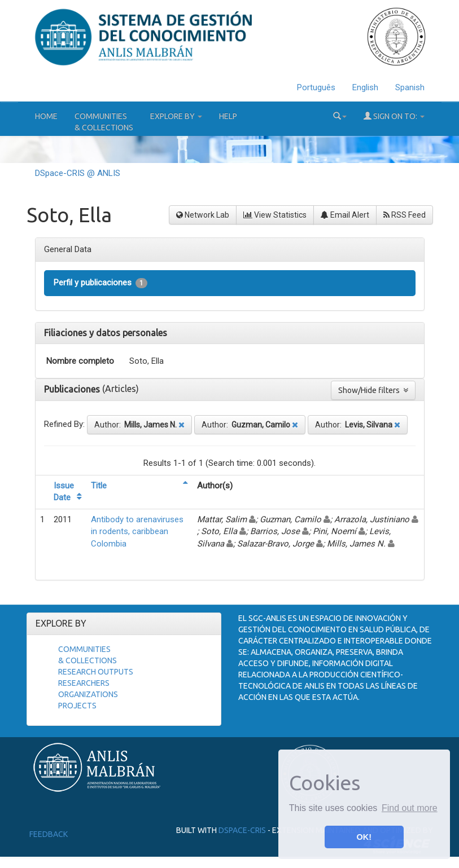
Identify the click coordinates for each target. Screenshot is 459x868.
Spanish (410, 87)
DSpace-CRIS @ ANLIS (78, 173)
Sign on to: (394, 116)
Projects (77, 706)
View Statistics (275, 215)
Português (316, 87)
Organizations (88, 694)
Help (228, 116)
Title (99, 486)
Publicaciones (73, 389)
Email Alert (345, 215)
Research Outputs (96, 672)
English (365, 87)
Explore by (176, 116)
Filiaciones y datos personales (106, 333)
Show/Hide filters (373, 390)
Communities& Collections (104, 122)
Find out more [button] (410, 808)
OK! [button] (364, 837)
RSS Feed (405, 215)
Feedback (49, 834)
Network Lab (203, 215)
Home (46, 116)
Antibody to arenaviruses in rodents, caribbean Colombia (137, 532)
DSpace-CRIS (242, 830)
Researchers (84, 683)
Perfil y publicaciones (100, 283)
